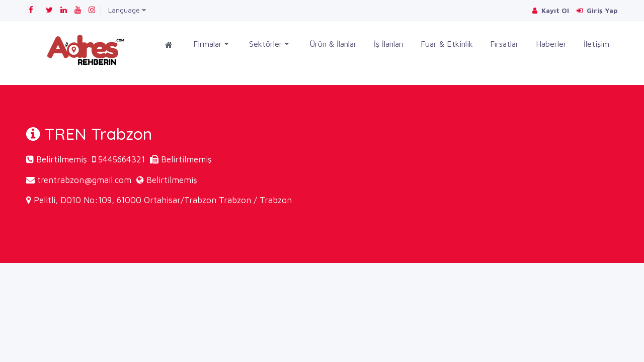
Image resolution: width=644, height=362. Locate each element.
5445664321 (122, 159)
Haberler (551, 44)
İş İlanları (389, 44)
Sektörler (269, 44)
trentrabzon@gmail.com (84, 180)
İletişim (596, 44)
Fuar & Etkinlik (447, 44)
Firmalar (211, 44)
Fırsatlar (504, 44)
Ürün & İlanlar (333, 44)
